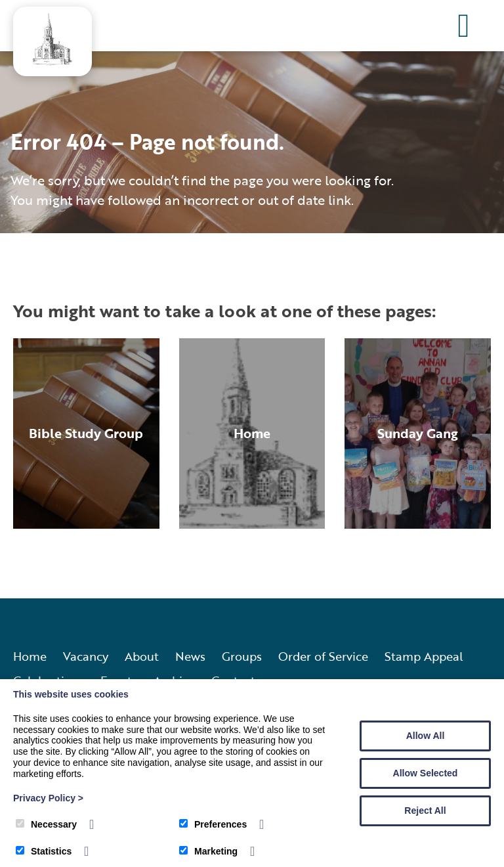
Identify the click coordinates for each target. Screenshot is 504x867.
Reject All (425, 811)
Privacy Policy (48, 798)
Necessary (46, 824)
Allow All (426, 736)
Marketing (208, 851)
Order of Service (323, 656)
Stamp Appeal (424, 656)
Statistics (44, 851)
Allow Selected (426, 773)
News (190, 656)
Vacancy (86, 656)
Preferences (213, 824)
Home (30, 656)
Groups (242, 656)
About (142, 656)
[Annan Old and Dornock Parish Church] (52, 61)
